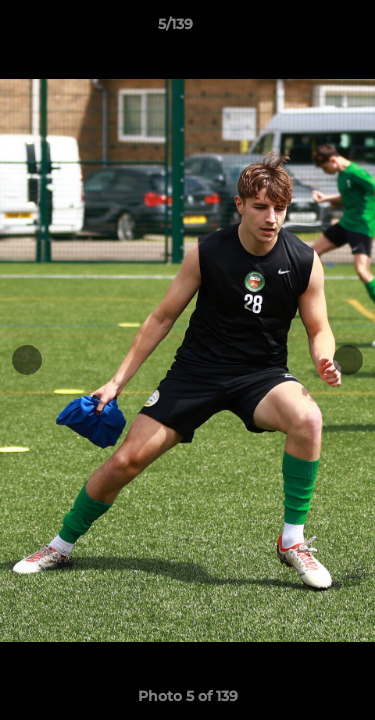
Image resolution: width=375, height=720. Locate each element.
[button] (303, 29)
